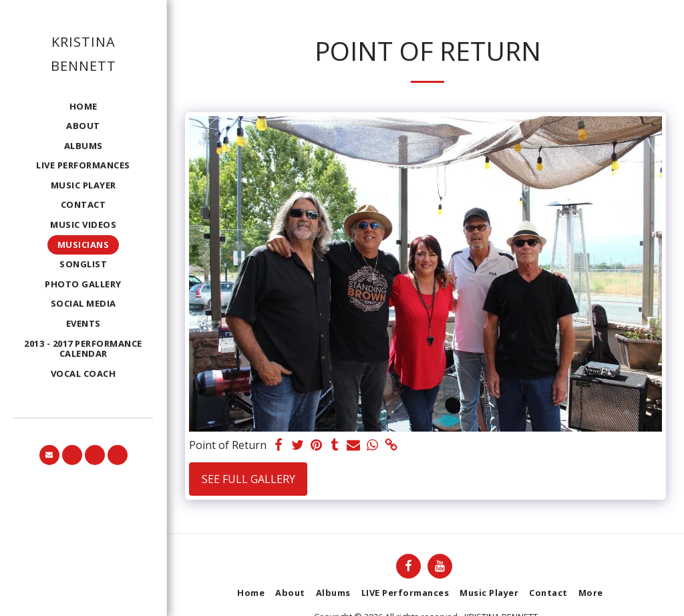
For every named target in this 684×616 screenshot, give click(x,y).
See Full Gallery (248, 479)
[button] (49, 455)
